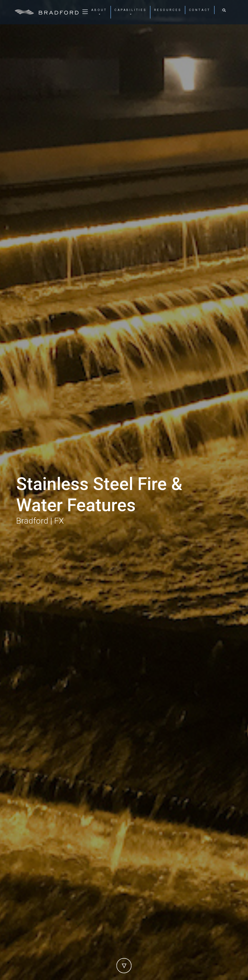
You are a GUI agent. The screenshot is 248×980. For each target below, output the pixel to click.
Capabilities (130, 10)
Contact (200, 10)
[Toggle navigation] (85, 13)
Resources (168, 10)
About (99, 10)
